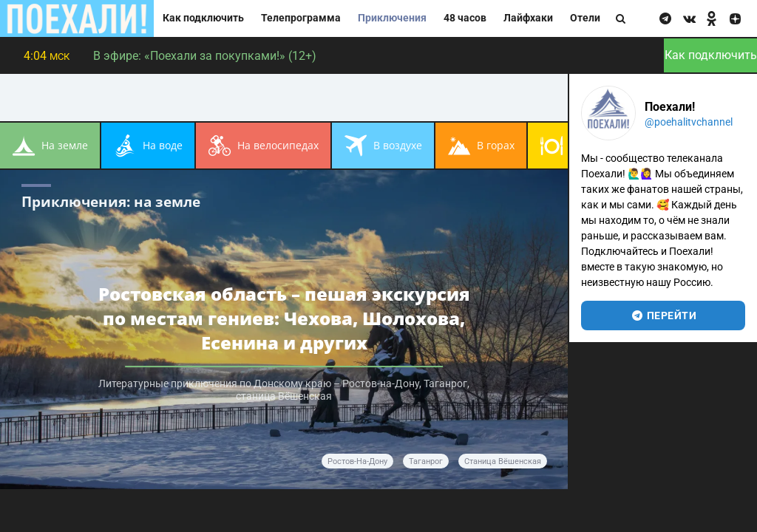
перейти (663, 316)
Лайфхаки (528, 18)
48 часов (465, 18)
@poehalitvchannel (689, 122)
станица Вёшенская (503, 461)
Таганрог (426, 461)
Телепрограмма (301, 18)
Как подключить (203, 18)
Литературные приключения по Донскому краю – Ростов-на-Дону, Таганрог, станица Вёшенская (284, 390)
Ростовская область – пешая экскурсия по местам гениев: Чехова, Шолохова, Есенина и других (284, 318)
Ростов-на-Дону (357, 461)
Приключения (392, 18)
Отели (585, 18)
